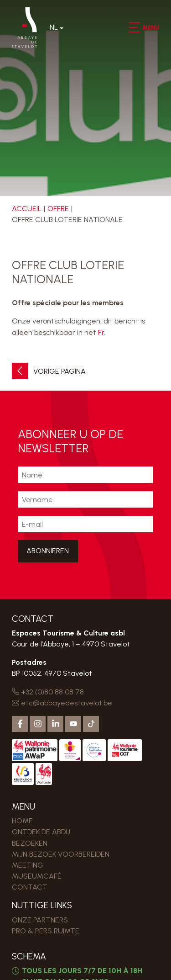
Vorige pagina (49, 371)
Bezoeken (30, 843)
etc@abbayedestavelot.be (62, 703)
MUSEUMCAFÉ (37, 876)
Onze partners (40, 920)
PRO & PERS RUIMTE (46, 931)
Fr (101, 332)
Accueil (27, 209)
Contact (30, 887)
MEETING (28, 865)
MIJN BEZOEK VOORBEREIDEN (61, 854)
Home (22, 821)
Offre (58, 209)
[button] (134, 27)
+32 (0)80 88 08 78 (48, 692)
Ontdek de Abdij (41, 832)
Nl (54, 27)
